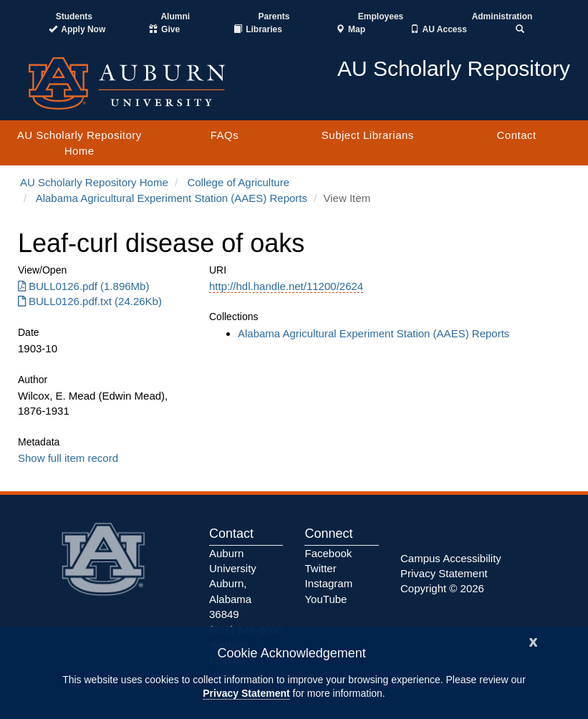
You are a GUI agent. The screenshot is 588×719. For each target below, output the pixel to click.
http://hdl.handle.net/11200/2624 (286, 286)
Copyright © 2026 (442, 588)
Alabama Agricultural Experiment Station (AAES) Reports (172, 198)
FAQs (225, 135)
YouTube (326, 599)
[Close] (534, 641)
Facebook (328, 553)
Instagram (328, 583)
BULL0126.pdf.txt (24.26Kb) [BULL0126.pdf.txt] (90, 301)
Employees (381, 16)
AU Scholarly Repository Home (79, 143)
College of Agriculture (238, 182)
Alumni (175, 16)
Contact (516, 135)
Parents (274, 16)
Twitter (320, 568)
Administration (502, 16)
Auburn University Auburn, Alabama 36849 (233, 584)
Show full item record (68, 458)
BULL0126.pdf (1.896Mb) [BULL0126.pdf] (83, 286)
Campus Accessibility (451, 558)
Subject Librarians (368, 135)
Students (74, 16)
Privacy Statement (246, 693)
